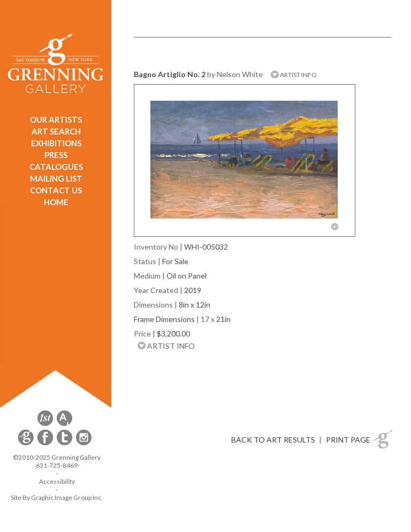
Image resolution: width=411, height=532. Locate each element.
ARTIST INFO (294, 75)
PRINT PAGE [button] (348, 440)
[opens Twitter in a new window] (65, 443)
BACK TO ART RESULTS (273, 440)
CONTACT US (56, 190)
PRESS (56, 155)
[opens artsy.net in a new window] (64, 424)
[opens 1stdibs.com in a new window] (45, 424)
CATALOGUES (56, 167)
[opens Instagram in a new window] (84, 443)
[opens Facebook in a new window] (46, 443)
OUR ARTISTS (56, 119)
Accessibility (57, 481)
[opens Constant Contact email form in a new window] (27, 443)
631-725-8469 (57, 465)
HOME (56, 202)
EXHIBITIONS (56, 143)
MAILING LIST (56, 178)
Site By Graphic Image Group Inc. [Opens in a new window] (57, 497)
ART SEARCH (56, 131)
